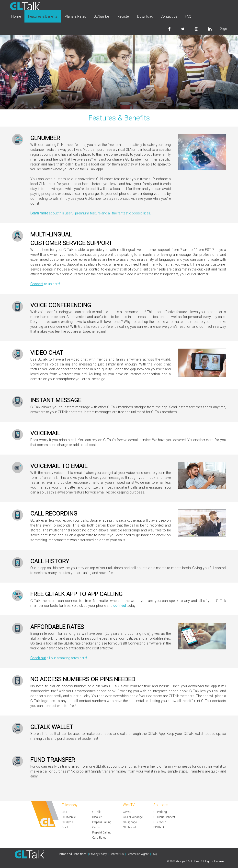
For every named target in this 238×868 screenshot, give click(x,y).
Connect (37, 284)
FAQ (188, 16)
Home (16, 16)
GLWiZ (127, 812)
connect (120, 606)
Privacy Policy (98, 854)
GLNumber (102, 16)
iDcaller (97, 817)
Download (145, 16)
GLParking (160, 812)
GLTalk (96, 812)
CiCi (64, 812)
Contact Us (169, 16)
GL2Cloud (160, 822)
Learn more (39, 213)
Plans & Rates (75, 16)
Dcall (65, 827)
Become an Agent (138, 854)
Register (124, 16)
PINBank (159, 827)
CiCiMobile (69, 817)
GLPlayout (129, 827)
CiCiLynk (67, 822)
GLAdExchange (133, 817)
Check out (38, 658)
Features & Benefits (43, 16)
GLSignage (130, 822)
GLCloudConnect (164, 817)
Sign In (225, 29)
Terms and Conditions (73, 854)
